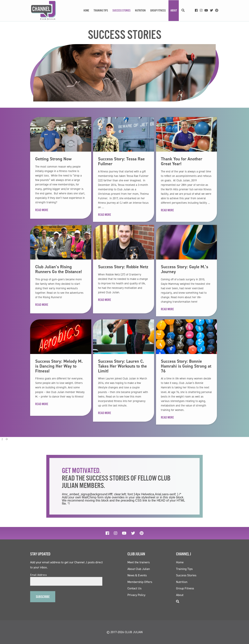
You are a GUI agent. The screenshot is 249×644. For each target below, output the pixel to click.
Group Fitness (158, 11)
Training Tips (101, 11)
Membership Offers (140, 582)
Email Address (39, 575)
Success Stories (121, 11)
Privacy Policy (136, 595)
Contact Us (134, 588)
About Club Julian (139, 569)
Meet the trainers (139, 562)
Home (86, 11)
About (174, 11)
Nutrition (140, 11)
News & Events (137, 575)
